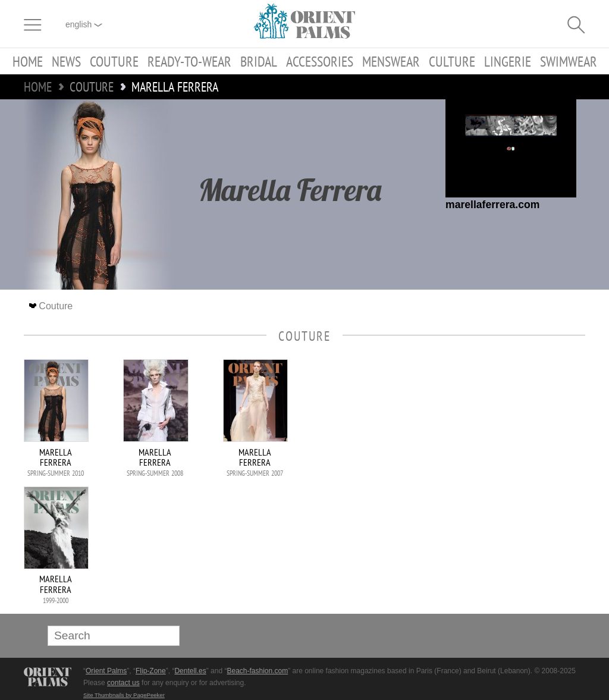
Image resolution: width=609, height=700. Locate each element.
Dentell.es (190, 671)
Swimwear (569, 61)
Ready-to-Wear (189, 61)
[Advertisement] (502, 440)
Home (28, 61)
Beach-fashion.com (257, 671)
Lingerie (508, 61)
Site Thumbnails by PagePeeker (124, 695)
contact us (123, 683)
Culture (452, 61)
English (84, 24)
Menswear (391, 61)
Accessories (320, 61)
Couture (114, 61)
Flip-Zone (151, 671)
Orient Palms (106, 671)
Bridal (259, 61)
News (66, 61)
